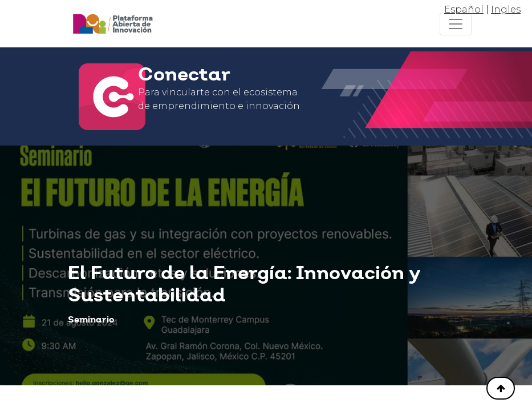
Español (464, 9)
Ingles (506, 9)
